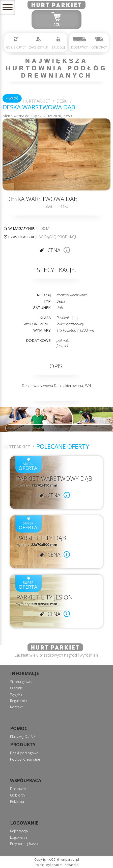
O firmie (17, 688)
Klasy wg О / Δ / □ (24, 737)
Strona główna (22, 682)
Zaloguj (58, 43)
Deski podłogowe (24, 753)
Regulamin (18, 701)
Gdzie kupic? (16, 43)
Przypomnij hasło (24, 844)
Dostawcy (79, 43)
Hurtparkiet (37, 101)
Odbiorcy (99, 43)
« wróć (12, 98)
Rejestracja (19, 831)
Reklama (17, 801)
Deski (62, 101)
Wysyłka (16, 694)
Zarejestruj (38, 43)
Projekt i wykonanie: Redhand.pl (56, 865)
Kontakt (16, 707)
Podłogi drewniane (25, 759)
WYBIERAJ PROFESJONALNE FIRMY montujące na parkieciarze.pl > (52, 428)
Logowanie (19, 837)
